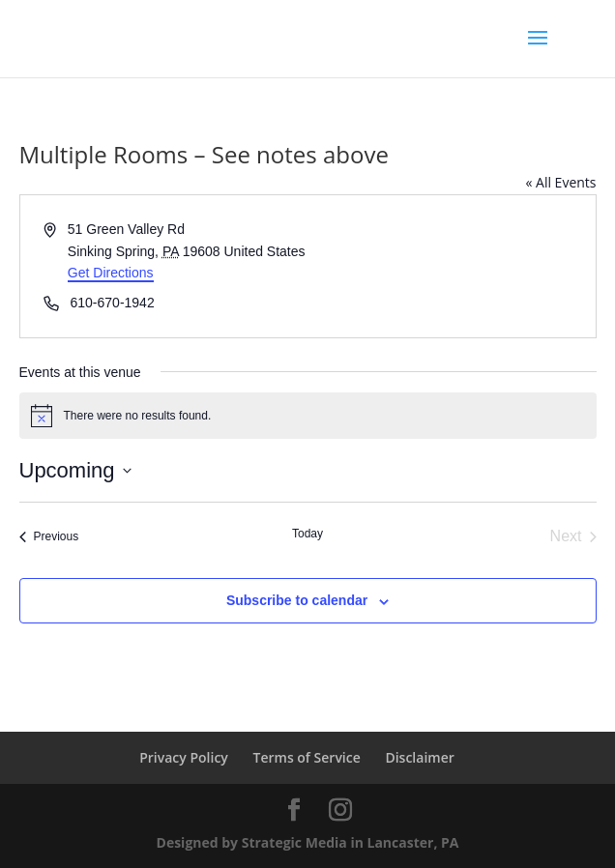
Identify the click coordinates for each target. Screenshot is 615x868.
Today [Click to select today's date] (307, 534)
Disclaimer (419, 757)
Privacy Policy (184, 757)
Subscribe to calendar (297, 600)
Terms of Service (307, 757)
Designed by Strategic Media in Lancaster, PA (308, 842)
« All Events (560, 182)
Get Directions (111, 273)
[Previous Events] (49, 536)
